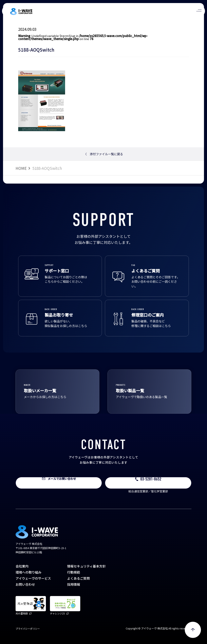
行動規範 (74, 572)
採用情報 (74, 584)
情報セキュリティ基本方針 (86, 566)
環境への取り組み (29, 572)
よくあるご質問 (78, 578)
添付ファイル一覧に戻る (103, 154)
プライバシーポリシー (28, 629)
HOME (21, 168)
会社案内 (22, 566)
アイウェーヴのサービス (33, 578)
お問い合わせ (25, 584)
